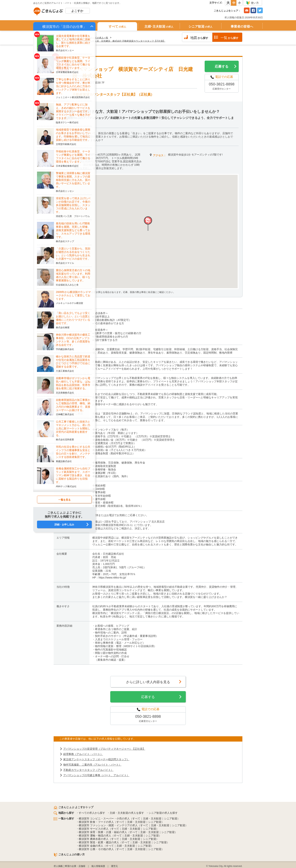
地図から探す (64, 813)
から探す (199, 38)
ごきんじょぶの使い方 (69, 854)
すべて (117, 27)
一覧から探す (64, 818)
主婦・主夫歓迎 (152, 818)
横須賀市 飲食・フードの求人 (96, 822)
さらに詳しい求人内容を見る (148, 682)
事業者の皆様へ (242, 27)
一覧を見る (64, 500)
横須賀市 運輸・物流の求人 (95, 835)
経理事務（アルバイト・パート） (83, 754)
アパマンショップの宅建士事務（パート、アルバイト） (96, 775)
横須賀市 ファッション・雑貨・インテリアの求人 (108, 825)
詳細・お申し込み (64, 525)
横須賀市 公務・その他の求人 (96, 849)
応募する (222, 67)
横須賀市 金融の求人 (91, 846)
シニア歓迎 (200, 27)
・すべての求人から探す (91, 813)
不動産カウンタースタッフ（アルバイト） (88, 770)
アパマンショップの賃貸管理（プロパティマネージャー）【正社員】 (104, 749)
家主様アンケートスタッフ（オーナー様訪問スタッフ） (96, 759)
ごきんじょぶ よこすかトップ (74, 807)
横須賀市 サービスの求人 (94, 829)
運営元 (114, 866)
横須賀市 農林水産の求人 (94, 839)
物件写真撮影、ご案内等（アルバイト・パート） (92, 765)
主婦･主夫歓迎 (159, 27)
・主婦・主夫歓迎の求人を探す (126, 813)
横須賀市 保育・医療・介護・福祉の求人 (103, 832)
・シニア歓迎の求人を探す (162, 813)
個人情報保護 (98, 866)
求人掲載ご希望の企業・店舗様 (69, 866)
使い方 (252, 3)
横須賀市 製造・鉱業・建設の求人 (99, 842)
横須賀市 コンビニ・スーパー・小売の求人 (104, 818)
